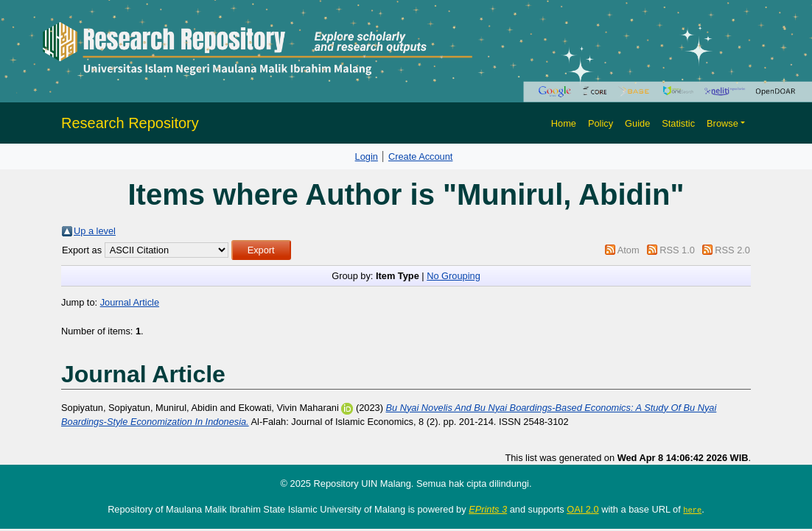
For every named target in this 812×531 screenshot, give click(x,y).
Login (367, 157)
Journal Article (130, 302)
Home (564, 123)
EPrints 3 (488, 509)
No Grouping (454, 276)
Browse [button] (722, 123)
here (692, 510)
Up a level (95, 231)
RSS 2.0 (732, 250)
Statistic (678, 123)
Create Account (421, 157)
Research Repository (130, 123)
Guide (637, 123)
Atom (629, 250)
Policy (601, 123)
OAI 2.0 (582, 509)
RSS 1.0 (677, 250)
